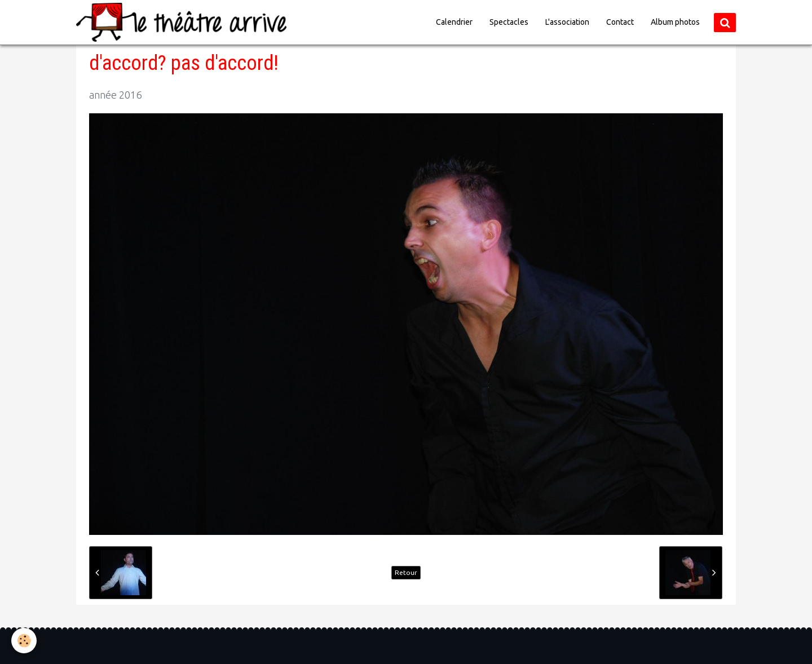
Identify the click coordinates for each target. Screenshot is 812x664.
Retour (406, 572)
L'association (567, 22)
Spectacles (509, 22)
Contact (620, 22)
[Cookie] (24, 641)
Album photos (675, 22)
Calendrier (454, 22)
